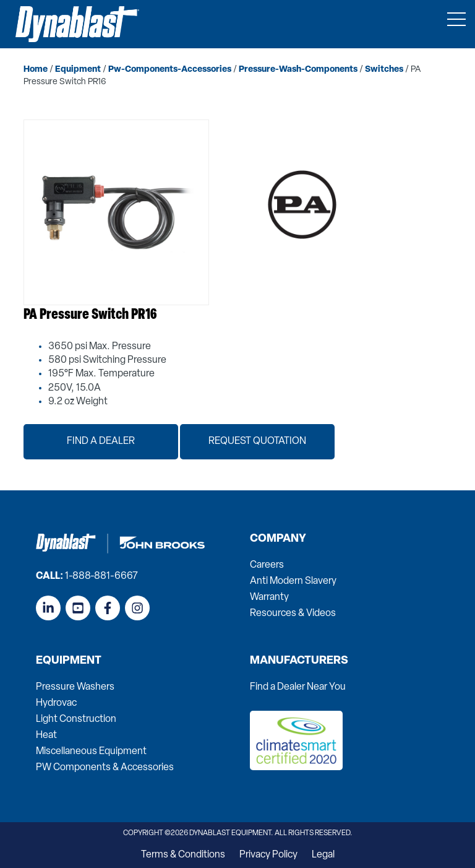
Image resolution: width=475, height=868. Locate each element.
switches (384, 70)
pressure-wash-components (298, 70)
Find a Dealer (101, 441)
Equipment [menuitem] (69, 661)
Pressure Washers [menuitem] (75, 687)
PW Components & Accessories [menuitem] (105, 768)
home (36, 70)
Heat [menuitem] (46, 736)
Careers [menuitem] (267, 565)
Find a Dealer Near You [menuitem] (298, 687)
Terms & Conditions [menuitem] (183, 855)
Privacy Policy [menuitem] (268, 855)
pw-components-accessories (170, 70)
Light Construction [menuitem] (76, 719)
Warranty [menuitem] (269, 597)
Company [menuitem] (278, 539)
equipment (78, 70)
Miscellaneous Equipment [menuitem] (91, 752)
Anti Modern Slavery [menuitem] (293, 581)
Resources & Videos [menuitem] (293, 614)
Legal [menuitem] (323, 855)
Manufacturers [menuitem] (299, 661)
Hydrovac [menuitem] (56, 703)
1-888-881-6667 (101, 576)
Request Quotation (257, 441)
